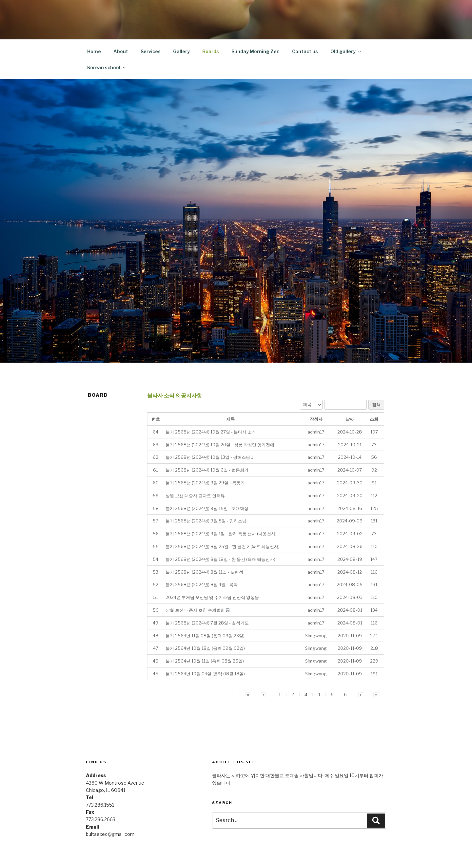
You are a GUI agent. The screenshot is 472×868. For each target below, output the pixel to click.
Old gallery (346, 51)
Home (94, 51)
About (121, 51)
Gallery (181, 51)
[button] (316, 432)
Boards (211, 51)
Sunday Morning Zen (256, 51)
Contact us (305, 51)
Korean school (107, 67)
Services (151, 51)
